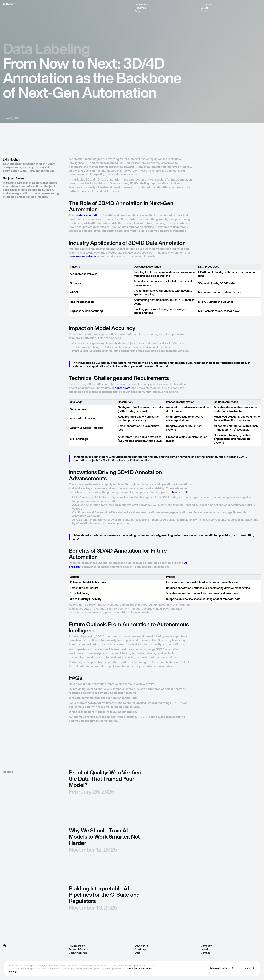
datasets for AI (178, 492)
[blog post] (165, 796)
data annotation (90, 216)
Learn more (132, 969)
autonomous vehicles (83, 257)
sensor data (123, 388)
